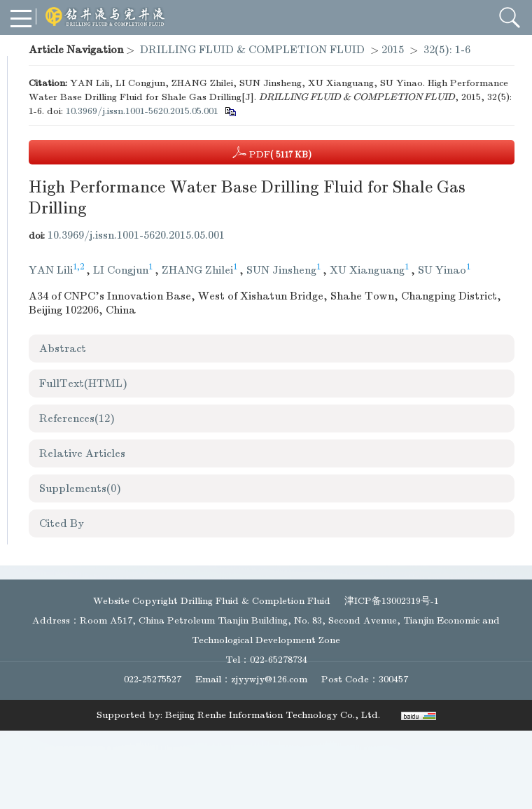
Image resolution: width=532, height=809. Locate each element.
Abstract (63, 349)
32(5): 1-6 (447, 50)
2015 (393, 50)
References (77, 418)
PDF (272, 153)
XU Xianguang (367, 270)
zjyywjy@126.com (269, 679)
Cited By (62, 523)
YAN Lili (51, 270)
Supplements (80, 488)
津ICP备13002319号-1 (392, 601)
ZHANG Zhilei (197, 270)
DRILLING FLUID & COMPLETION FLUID (252, 50)
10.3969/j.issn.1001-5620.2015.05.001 (142, 111)
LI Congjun (121, 270)
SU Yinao (442, 270)
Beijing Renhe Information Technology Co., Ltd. (273, 715)
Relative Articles (82, 453)
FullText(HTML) (83, 384)
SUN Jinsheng (281, 270)
